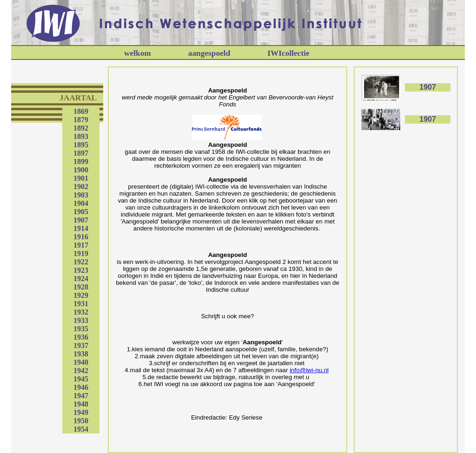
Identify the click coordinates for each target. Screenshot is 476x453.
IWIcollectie (288, 53)
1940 (81, 362)
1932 (81, 312)
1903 (81, 195)
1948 (81, 404)
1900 (81, 170)
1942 (81, 371)
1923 (81, 270)
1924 (81, 279)
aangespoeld (209, 53)
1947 (81, 396)
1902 (81, 187)
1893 (81, 136)
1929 (81, 295)
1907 (81, 220)
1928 (81, 287)
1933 (81, 320)
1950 (81, 421)
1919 (81, 253)
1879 (81, 120)
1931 (81, 304)
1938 (81, 354)
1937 (81, 345)
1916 (81, 237)
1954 (81, 429)
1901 (81, 178)
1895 (81, 145)
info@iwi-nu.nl (309, 370)
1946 (81, 387)
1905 (81, 212)
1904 (81, 203)
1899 (81, 161)
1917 (81, 245)
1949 (81, 412)
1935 (81, 329)
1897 (81, 153)
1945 (81, 379)
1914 (81, 228)
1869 (81, 111)
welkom (138, 53)
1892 (81, 128)
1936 (81, 337)
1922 (81, 262)
